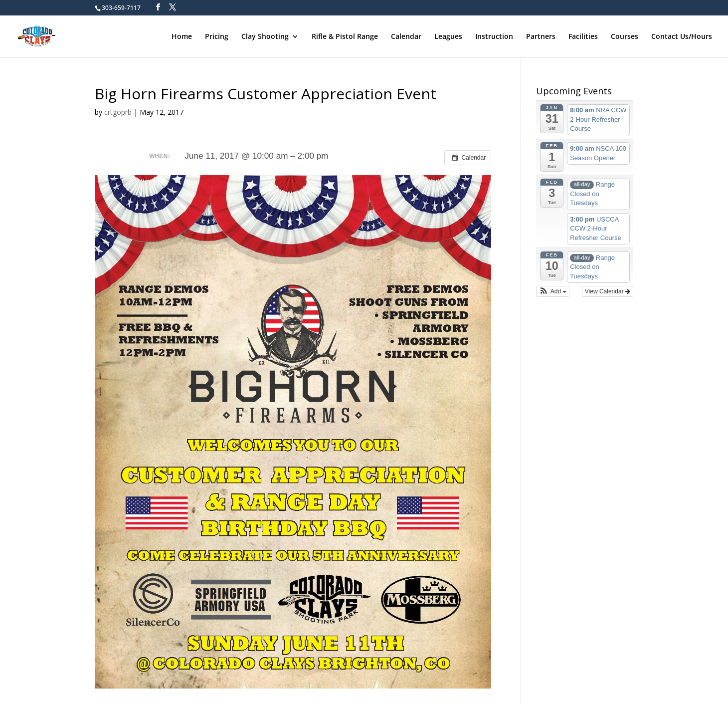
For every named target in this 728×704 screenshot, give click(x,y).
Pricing (217, 37)
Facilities (583, 37)
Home (182, 37)
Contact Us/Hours (682, 37)
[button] (553, 291)
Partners (541, 37)
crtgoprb (118, 112)
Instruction (494, 37)
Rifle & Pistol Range (345, 37)
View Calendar (608, 291)
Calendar (406, 37)
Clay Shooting (265, 37)
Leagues (448, 37)
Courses (625, 37)
